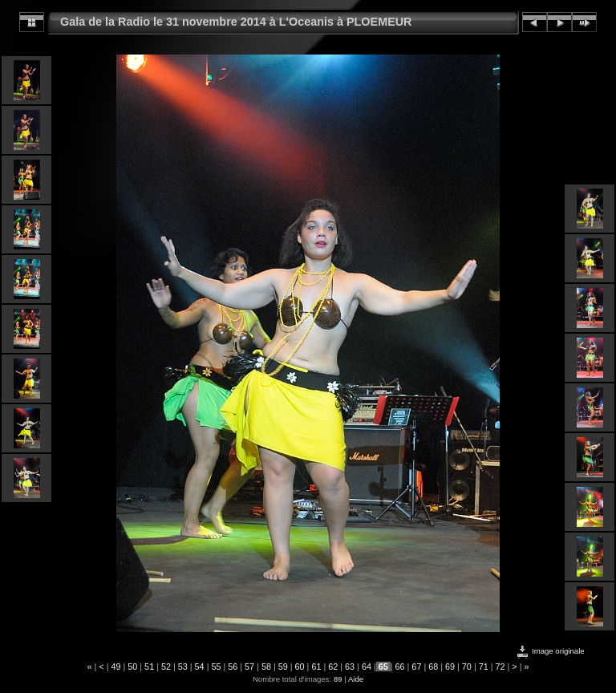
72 (500, 667)
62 (333, 667)
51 (149, 667)
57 (249, 667)
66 (400, 667)
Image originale (550, 651)
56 (233, 667)
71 (484, 667)
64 (367, 667)
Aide (356, 679)
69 (450, 667)
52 (166, 667)
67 (416, 667)
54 (200, 667)
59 (283, 667)
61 (316, 667)
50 (132, 667)
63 (350, 667)
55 (216, 667)
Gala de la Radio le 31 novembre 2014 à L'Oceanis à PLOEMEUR (236, 22)
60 (300, 667)
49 (115, 667)
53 (183, 667)
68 (433, 667)
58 (266, 667)
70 (467, 667)
